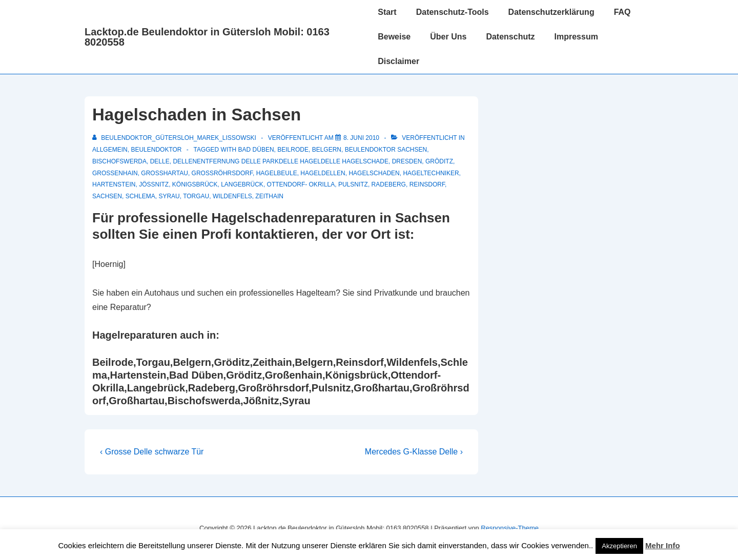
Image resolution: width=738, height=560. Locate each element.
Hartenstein (114, 184)
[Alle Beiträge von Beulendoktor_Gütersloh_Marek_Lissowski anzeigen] (175, 138)
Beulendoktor (156, 150)
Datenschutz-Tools (453, 12)
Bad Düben (256, 150)
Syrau (169, 196)
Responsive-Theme (510, 528)
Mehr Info (663, 545)
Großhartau (165, 173)
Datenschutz (510, 37)
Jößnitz (154, 184)
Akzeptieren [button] (619, 546)
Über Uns (448, 37)
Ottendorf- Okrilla (301, 184)
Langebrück (242, 184)
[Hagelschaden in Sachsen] (361, 138)
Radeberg (389, 184)
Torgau (196, 196)
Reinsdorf (427, 184)
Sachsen (107, 196)
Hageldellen (323, 173)
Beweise (394, 37)
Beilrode (293, 150)
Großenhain (115, 173)
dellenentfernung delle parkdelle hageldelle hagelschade (281, 161)
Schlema (140, 196)
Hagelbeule (277, 173)
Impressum (576, 37)
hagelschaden (374, 173)
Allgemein (110, 150)
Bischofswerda (119, 161)
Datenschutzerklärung (551, 12)
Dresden (407, 161)
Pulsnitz (353, 184)
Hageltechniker (431, 173)
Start (387, 12)
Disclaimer (398, 61)
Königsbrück (195, 184)
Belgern (327, 150)
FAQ (622, 12)
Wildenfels (232, 196)
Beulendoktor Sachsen (386, 150)
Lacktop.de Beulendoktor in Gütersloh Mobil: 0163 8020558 (207, 37)
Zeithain (269, 196)
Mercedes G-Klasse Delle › (414, 452)
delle (160, 161)
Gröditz (439, 161)
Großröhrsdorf (222, 173)
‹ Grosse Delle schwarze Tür (152, 452)
